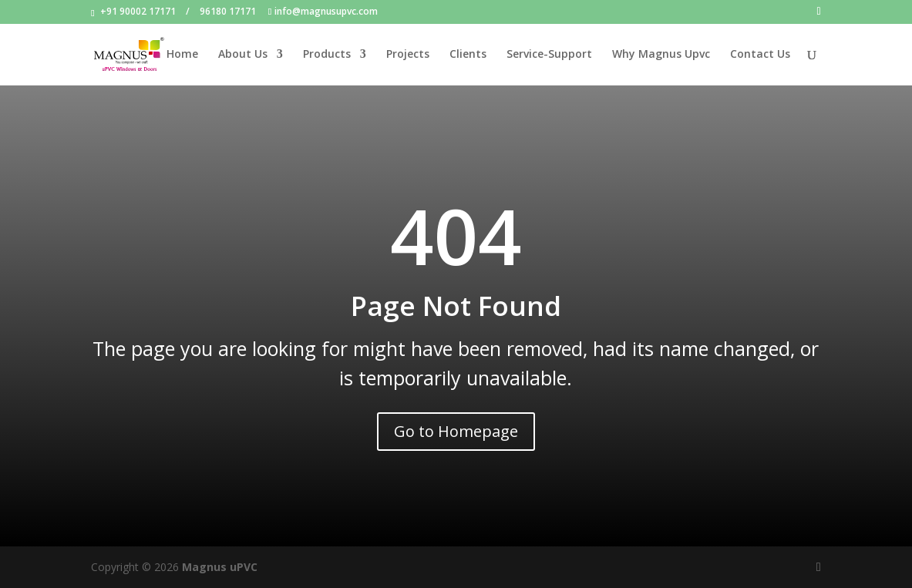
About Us (243, 55)
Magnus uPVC (220, 567)
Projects (408, 55)
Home (182, 55)
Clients (468, 55)
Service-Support (549, 55)
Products (327, 55)
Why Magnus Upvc (661, 55)
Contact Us (760, 55)
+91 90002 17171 (138, 11)
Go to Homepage (456, 431)
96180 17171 (228, 11)
